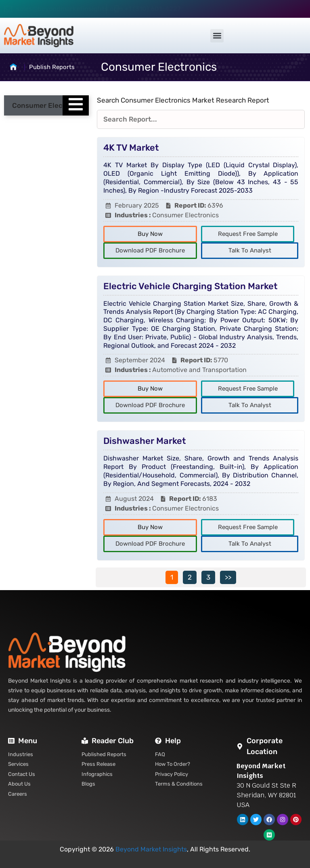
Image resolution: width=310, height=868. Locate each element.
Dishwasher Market (145, 441)
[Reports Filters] (201, 120)
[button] (217, 36)
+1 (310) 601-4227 (153, 9)
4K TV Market (131, 148)
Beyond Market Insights (151, 849)
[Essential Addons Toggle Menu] (76, 105)
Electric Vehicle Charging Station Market (190, 286)
